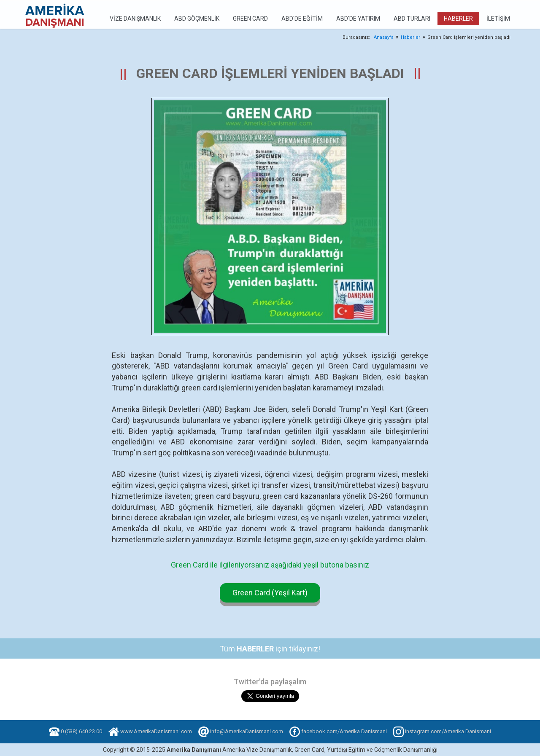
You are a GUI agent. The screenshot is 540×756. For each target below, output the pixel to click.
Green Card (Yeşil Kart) (270, 593)
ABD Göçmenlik (197, 19)
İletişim (498, 19)
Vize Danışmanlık (135, 19)
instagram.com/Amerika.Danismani (448, 731)
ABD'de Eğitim (302, 19)
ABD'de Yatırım (358, 19)
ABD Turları (412, 19)
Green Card (250, 19)
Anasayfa (384, 37)
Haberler (458, 19)
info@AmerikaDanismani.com (247, 731)
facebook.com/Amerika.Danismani (344, 731)
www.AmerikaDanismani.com (156, 731)
